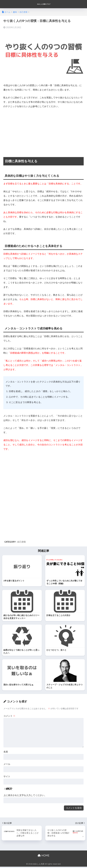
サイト (7, 778)
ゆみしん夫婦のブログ (44, 4)
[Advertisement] (43, 131)
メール (7, 766)
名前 (6, 753)
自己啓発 (21, 542)
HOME (43, 857)
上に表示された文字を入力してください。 (25, 797)
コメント (9, 717)
